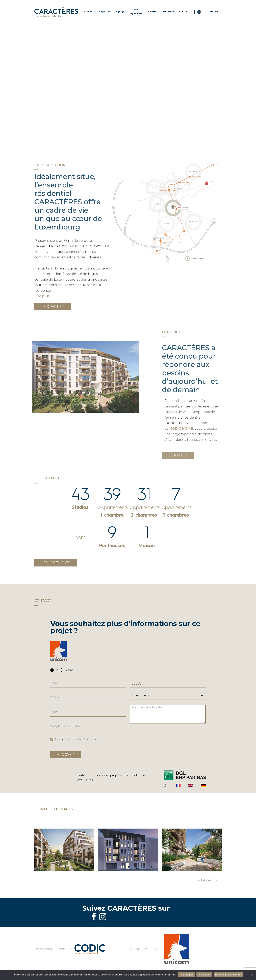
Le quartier (104, 12)
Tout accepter (186, 975)
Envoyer (66, 755)
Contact (184, 12)
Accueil (88, 12)
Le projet (120, 12)
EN (217, 12)
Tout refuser (204, 975)
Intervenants (168, 12)
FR (211, 12)
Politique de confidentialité (228, 975)
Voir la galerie (206, 880)
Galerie (152, 12)
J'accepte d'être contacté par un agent (78, 739)
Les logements (136, 12)
